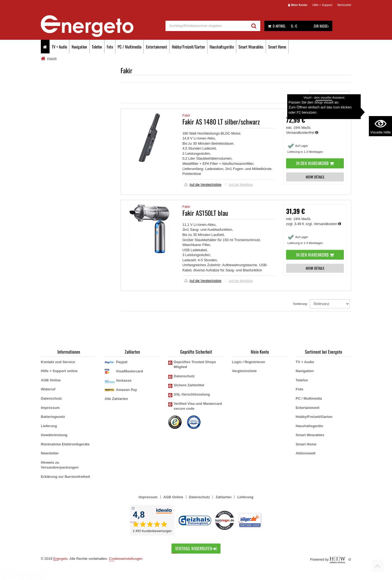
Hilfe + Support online (59, 371)
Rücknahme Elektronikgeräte (65, 444)
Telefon (97, 47)
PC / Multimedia (129, 47)
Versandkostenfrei (302, 133)
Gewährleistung (54, 435)
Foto (110, 47)
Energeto (61, 559)
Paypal (122, 362)
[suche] (207, 26)
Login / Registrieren (249, 362)
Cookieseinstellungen (126, 559)
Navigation (79, 47)
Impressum (50, 408)
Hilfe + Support (322, 5)
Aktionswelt (306, 453)
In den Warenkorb (315, 163)
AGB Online (51, 380)
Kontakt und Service (58, 362)
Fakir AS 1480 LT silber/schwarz (221, 122)
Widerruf (48, 389)
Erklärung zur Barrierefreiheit (65, 477)
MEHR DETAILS (315, 177)
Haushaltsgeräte (222, 47)
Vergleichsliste (244, 371)
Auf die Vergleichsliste (203, 185)
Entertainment (157, 47)
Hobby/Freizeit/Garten (188, 47)
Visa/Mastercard (130, 371)
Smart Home (277, 47)
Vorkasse (124, 380)
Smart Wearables (251, 47)
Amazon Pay (126, 390)
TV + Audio (59, 47)
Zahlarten (224, 497)
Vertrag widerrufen (196, 548)
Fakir (186, 115)
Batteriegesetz (53, 417)
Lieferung (49, 426)
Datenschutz (51, 398)
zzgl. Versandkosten (323, 224)
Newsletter (50, 453)
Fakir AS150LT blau (205, 213)
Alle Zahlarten (116, 399)
